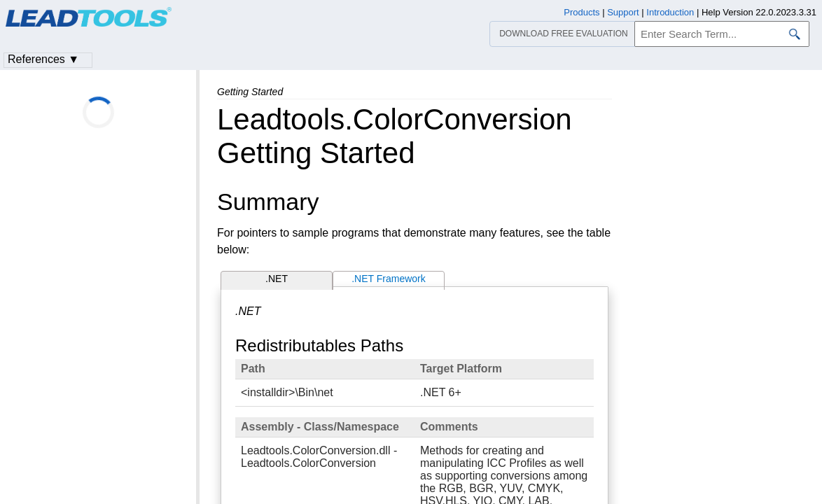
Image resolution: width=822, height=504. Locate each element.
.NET (277, 279)
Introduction (670, 12)
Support (623, 12)
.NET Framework (389, 279)
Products (581, 12)
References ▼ (43, 59)
